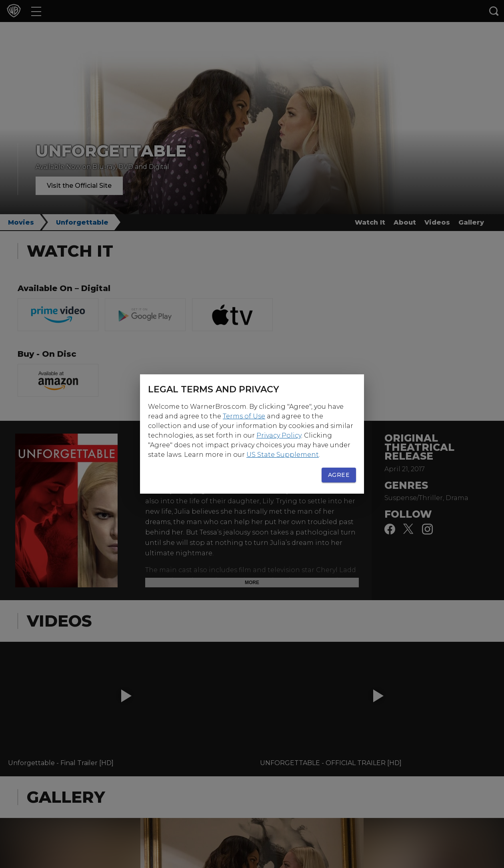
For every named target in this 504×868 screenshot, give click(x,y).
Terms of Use (244, 416)
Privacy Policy (279, 435)
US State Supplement (283, 455)
